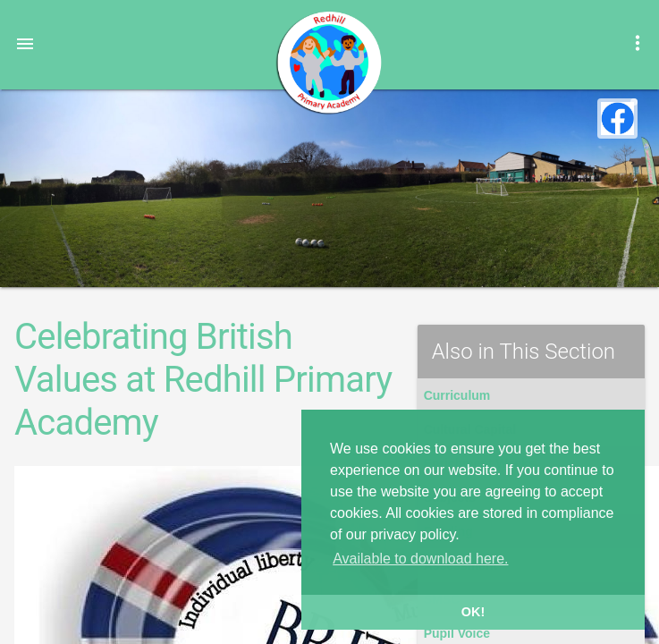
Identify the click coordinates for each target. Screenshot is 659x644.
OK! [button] (473, 612)
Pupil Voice (457, 633)
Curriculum (457, 395)
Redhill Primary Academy (328, 63)
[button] (25, 43)
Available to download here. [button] (420, 559)
